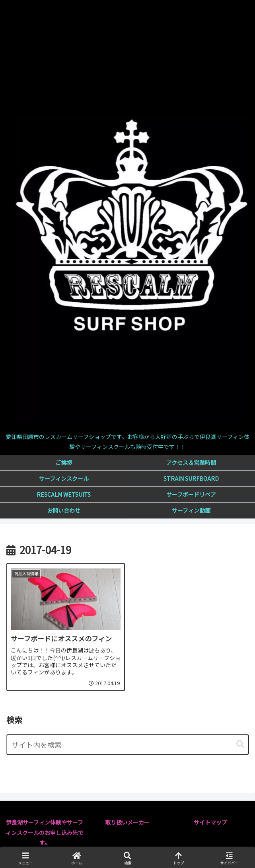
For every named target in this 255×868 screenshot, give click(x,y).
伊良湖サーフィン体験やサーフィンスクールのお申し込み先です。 (45, 832)
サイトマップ (210, 822)
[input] (127, 745)
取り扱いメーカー (127, 822)
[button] (240, 744)
